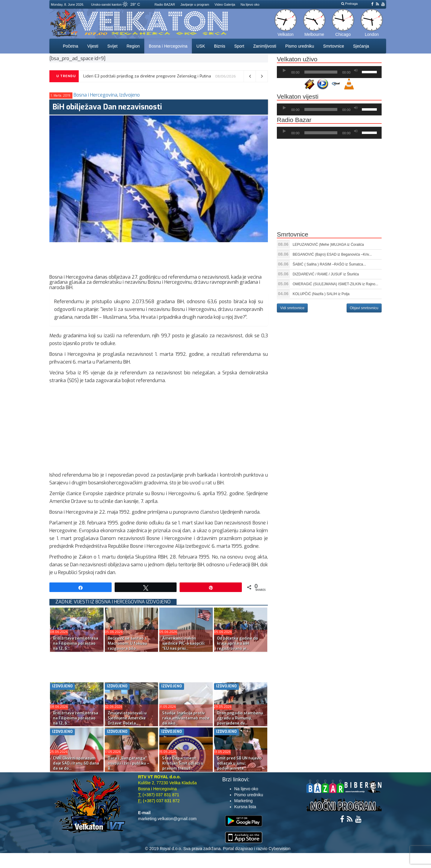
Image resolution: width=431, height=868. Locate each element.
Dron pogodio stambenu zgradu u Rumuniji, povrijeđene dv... (240, 718)
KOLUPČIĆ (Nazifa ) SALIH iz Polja (321, 294)
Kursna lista (245, 807)
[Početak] (284, 71)
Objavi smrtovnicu (364, 308)
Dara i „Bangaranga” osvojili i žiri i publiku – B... (129, 763)
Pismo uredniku (300, 46)
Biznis (220, 46)
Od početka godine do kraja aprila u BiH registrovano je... (237, 643)
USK (201, 46)
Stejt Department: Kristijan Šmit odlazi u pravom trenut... (183, 763)
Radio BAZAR (165, 4)
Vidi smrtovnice (292, 308)
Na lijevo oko (250, 4)
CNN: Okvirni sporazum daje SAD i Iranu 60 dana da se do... (76, 763)
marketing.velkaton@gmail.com (167, 819)
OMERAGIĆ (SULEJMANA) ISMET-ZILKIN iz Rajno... (336, 284)
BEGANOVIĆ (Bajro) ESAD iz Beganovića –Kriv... (332, 254)
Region (133, 46)
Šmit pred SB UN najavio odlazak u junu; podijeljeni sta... (239, 763)
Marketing (243, 801)
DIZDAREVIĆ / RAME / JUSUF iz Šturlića (326, 274)
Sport (239, 46)
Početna (70, 46)
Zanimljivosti (265, 46)
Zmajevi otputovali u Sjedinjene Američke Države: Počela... (127, 718)
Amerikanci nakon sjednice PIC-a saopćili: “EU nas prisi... (184, 643)
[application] (329, 72)
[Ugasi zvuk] (356, 71)
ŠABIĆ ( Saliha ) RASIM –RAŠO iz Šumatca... (329, 264)
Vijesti (93, 46)
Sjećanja (361, 46)
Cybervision (279, 849)
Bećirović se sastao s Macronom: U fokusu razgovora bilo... (127, 643)
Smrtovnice (333, 46)
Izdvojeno (130, 95)
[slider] (321, 72)
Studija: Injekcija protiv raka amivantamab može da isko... (186, 718)
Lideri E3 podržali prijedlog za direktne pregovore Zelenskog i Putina (147, 76)
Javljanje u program (195, 4)
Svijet (112, 46)
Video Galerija (225, 4)
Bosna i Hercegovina (168, 46)
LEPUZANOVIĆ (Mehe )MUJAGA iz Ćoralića (328, 245)
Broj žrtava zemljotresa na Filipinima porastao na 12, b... (76, 643)
